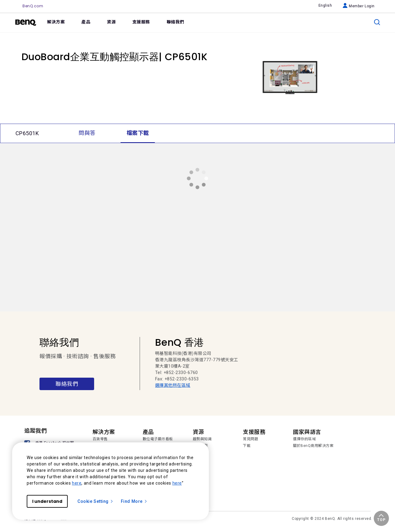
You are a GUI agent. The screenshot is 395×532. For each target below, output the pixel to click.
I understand (47, 501)
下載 (247, 446)
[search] (377, 22)
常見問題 (250, 439)
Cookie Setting (95, 501)
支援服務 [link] (141, 22)
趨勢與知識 (202, 439)
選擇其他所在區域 (173, 385)
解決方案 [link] (56, 22)
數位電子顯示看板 (158, 439)
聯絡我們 (67, 384)
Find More (134, 501)
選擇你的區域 (304, 439)
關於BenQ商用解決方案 (313, 446)
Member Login (359, 6)
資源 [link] (111, 22)
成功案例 (200, 446)
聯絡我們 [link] (175, 22)
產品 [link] (86, 22)
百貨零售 (100, 439)
